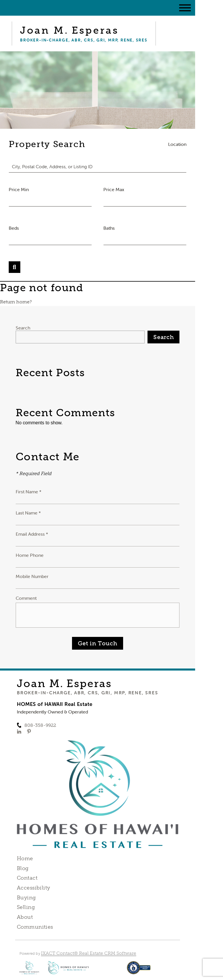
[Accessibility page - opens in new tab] (139, 971)
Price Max (114, 189)
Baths (109, 228)
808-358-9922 (40, 725)
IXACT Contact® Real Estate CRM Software (89, 953)
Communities (35, 927)
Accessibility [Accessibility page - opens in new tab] (33, 888)
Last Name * (28, 513)
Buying (26, 898)
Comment (26, 598)
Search (23, 328)
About (25, 917)
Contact (27, 878)
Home (25, 858)
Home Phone (30, 555)
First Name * (29, 492)
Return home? (16, 302)
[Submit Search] (15, 267)
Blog (23, 868)
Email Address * (32, 534)
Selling (26, 907)
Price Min (19, 189)
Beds (14, 228)
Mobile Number (32, 576)
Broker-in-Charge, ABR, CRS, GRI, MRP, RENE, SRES (87, 693)
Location (177, 144)
